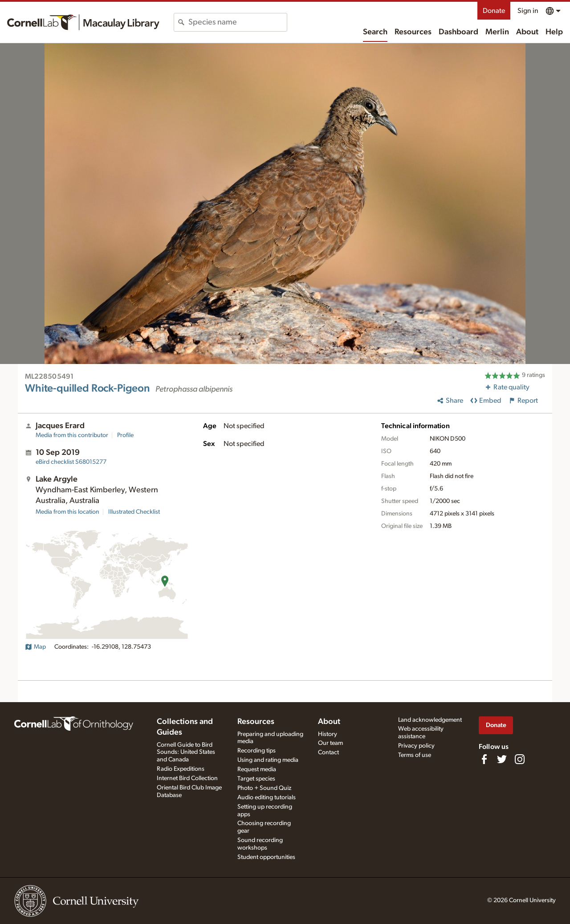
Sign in (528, 11)
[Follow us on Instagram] (520, 759)
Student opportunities (266, 857)
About (527, 32)
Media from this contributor (72, 435)
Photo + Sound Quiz (264, 788)
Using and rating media (268, 760)
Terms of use (415, 755)
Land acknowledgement (430, 720)
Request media (257, 769)
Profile (125, 435)
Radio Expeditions (181, 769)
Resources (413, 32)
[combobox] (238, 22)
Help (554, 32)
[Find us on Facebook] (484, 759)
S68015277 (71, 462)
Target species (256, 779)
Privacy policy (416, 746)
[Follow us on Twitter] (502, 759)
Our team (330, 743)
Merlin (497, 32)
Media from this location (67, 512)
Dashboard (458, 32)
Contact (328, 752)
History (328, 734)
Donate (494, 11)
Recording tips (256, 751)
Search (375, 32)
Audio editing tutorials (267, 797)
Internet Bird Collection (187, 778)
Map (35, 647)
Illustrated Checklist (134, 512)
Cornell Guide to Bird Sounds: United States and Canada (186, 752)
